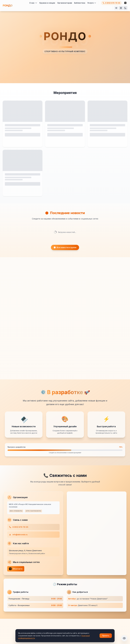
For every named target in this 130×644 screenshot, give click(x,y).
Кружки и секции (47, 3)
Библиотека (80, 3)
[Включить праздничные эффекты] (121, 8)
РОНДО (8, 5)
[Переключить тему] (125, 8)
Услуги (92, 3)
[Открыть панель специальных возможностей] (116, 8)
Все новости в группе (65, 250)
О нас (33, 3)
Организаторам (65, 3)
